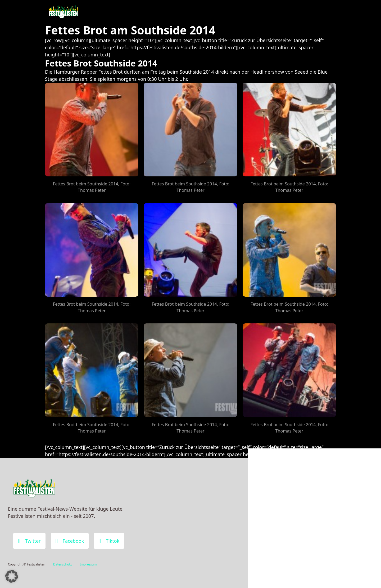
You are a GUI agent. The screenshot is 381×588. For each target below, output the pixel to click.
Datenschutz (62, 564)
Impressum (88, 564)
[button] (12, 576)
